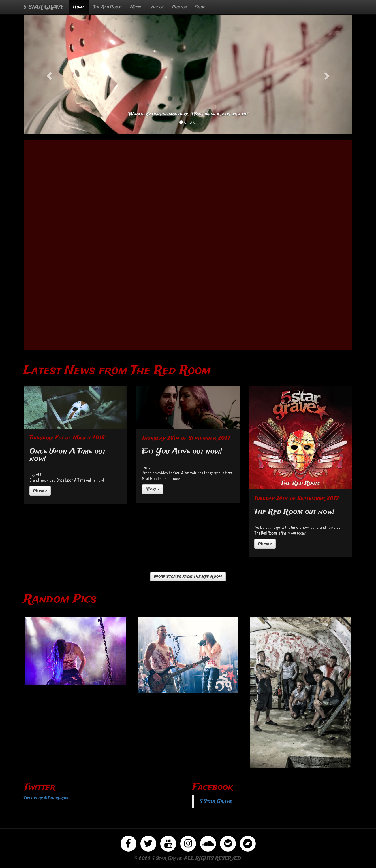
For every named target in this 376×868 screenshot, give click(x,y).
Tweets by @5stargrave (47, 798)
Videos (157, 7)
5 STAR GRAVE (44, 7)
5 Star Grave (216, 802)
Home (79, 7)
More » (40, 491)
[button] (48, 74)
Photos (179, 7)
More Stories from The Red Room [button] (188, 577)
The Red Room (108, 7)
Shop (200, 7)
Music (136, 7)
